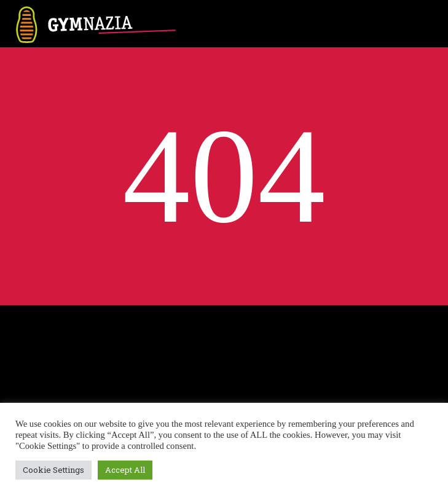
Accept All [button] (125, 470)
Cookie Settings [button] (53, 470)
